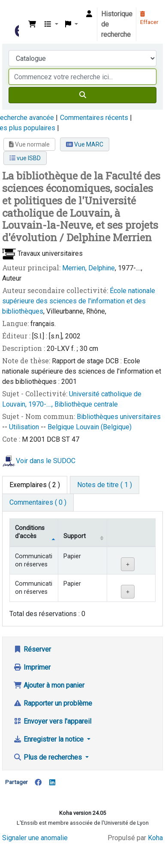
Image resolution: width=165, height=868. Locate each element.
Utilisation (25, 427)
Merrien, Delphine (88, 268)
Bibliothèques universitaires (119, 417)
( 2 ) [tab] (35, 485)
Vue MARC (85, 144)
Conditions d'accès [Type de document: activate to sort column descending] (30, 532)
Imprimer (32, 667)
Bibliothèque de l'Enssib (16, 12)
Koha (155, 838)
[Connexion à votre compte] (89, 14)
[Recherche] (82, 95)
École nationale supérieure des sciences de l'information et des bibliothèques (79, 301)
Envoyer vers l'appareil (52, 721)
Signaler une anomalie (35, 838)
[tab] (105, 485)
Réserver (32, 649)
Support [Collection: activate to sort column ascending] (75, 536)
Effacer (149, 18)
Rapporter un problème (53, 703)
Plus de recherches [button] (48, 757)
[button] (32, 24)
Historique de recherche (117, 24)
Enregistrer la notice (49, 739)
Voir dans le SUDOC (46, 461)
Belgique (62, 427)
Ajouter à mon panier (49, 685)
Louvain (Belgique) (104, 427)
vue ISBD (25, 158)
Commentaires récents (94, 118)
